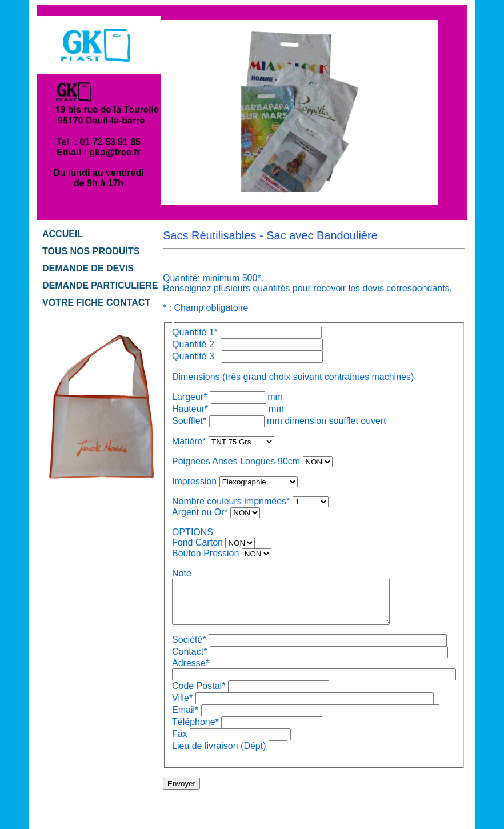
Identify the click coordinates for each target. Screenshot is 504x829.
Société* (189, 648)
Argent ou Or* (200, 512)
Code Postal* (199, 694)
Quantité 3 (196, 356)
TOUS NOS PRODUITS (91, 251)
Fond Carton (197, 542)
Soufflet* (191, 421)
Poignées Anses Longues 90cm (236, 461)
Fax (180, 742)
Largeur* (189, 397)
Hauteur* (190, 409)
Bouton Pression (205, 553)
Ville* (182, 706)
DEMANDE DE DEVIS (88, 268)
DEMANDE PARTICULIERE (100, 285)
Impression (194, 481)
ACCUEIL (63, 234)
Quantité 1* (195, 332)
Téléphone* (195, 730)
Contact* (189, 660)
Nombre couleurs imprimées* (231, 501)
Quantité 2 (196, 344)
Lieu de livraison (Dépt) (219, 754)
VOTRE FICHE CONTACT (96, 303)
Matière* (189, 441)
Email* (185, 718)
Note (182, 573)
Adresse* (191, 672)
